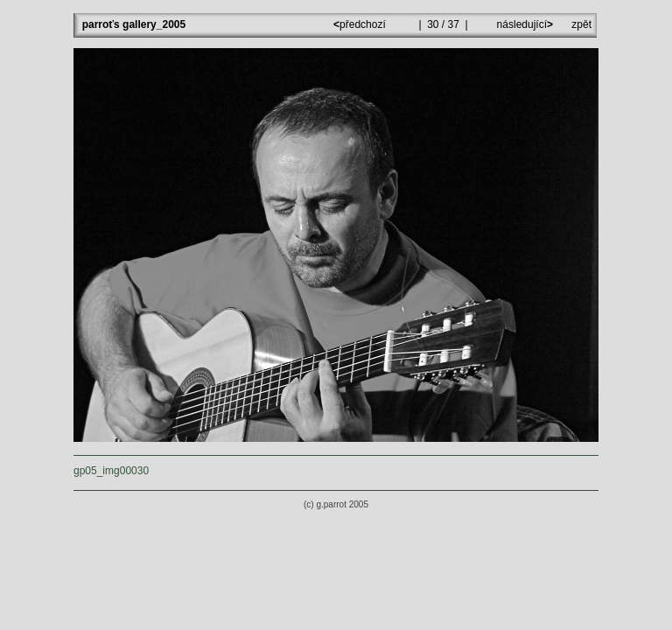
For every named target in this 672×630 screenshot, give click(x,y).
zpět (581, 24)
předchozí (361, 24)
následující (523, 24)
